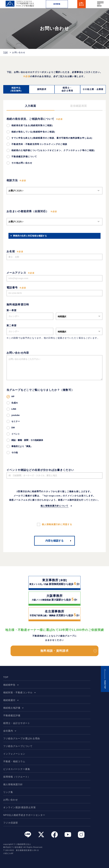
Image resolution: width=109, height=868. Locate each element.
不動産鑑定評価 (12, 715)
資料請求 (42, 89)
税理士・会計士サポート (17, 723)
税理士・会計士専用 (67, 89)
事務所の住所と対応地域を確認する (30, 236)
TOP (6, 52)
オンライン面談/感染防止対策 (20, 807)
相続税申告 (9, 685)
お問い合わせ (11, 800)
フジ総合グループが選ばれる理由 (22, 738)
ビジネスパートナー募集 (17, 769)
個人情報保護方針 (13, 784)
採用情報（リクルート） (17, 777)
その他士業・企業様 (93, 89)
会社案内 (8, 731)
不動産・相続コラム (14, 761)
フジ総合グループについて (18, 746)
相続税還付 (9, 700)
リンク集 (8, 792)
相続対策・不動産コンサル (18, 692)
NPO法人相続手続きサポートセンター (24, 815)
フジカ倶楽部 (11, 823)
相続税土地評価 (12, 708)
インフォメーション (14, 754)
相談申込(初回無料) (16, 89)
